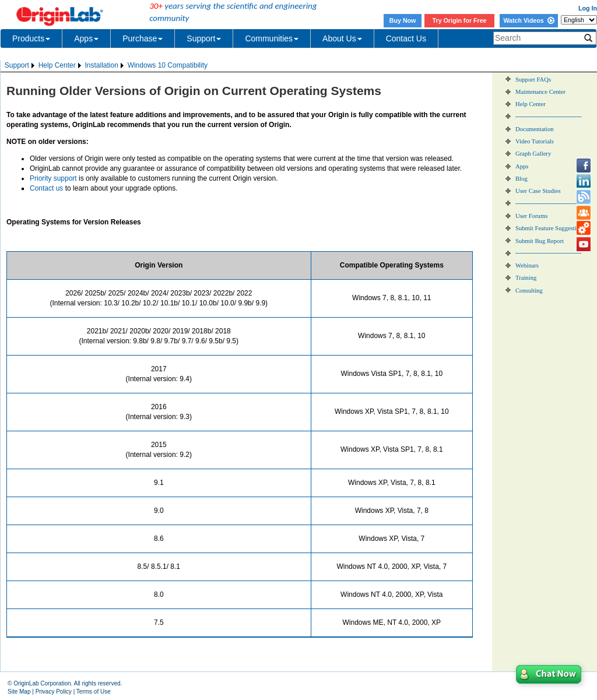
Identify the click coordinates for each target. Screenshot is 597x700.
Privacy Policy (54, 692)
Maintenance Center (540, 92)
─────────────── (548, 117)
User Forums (531, 216)
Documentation (535, 129)
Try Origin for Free (460, 20)
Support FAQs (533, 80)
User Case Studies (538, 191)
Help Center (57, 65)
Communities (272, 38)
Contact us (46, 188)
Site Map (19, 692)
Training (526, 278)
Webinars (527, 265)
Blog (522, 179)
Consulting (529, 291)
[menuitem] (20, 66)
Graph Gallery (533, 154)
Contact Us (406, 38)
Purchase (143, 38)
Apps (86, 38)
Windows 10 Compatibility (168, 65)
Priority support (53, 178)
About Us (342, 38)
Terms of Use (94, 692)
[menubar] (106, 66)
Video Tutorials (535, 141)
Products (31, 38)
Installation (101, 65)
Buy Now (403, 20)
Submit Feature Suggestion (549, 228)
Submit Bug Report (540, 241)
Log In (588, 8)
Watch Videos (528, 20)
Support (204, 38)
